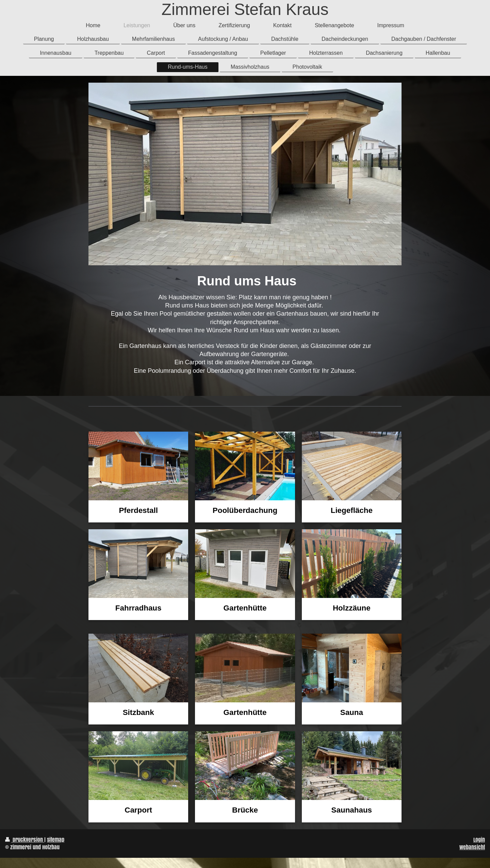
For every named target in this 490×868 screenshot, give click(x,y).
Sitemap (56, 840)
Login (479, 840)
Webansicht (472, 847)
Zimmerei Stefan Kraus (245, 9)
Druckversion (25, 840)
